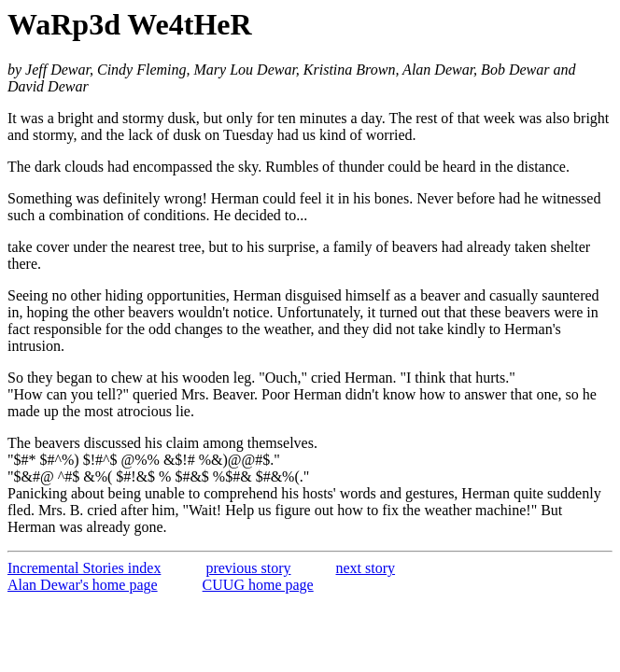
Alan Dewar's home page (83, 585)
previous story (248, 568)
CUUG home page (258, 585)
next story (366, 568)
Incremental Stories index (84, 568)
